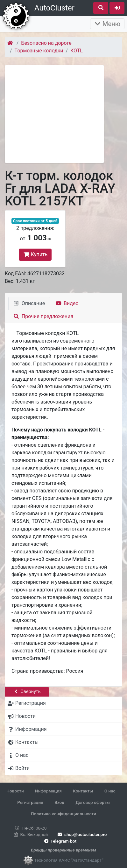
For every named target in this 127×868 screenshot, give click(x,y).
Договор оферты (92, 802)
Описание (29, 303)
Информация (48, 791)
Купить (35, 254)
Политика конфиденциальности (63, 814)
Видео (67, 303)
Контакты (83, 791)
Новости (15, 791)
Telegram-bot (60, 841)
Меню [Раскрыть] (107, 24)
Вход (59, 802)
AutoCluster (54, 8)
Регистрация (30, 802)
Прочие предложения (43, 316)
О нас (110, 791)
